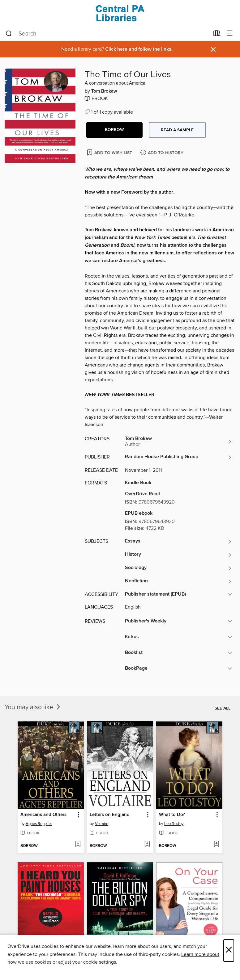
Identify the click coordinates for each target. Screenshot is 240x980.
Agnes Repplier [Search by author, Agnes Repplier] (39, 824)
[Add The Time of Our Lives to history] (162, 153)
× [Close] (229, 951)
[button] (114, 130)
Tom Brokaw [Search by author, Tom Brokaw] (104, 91)
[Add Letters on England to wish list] (147, 844)
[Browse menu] (230, 34)
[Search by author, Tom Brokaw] (179, 442)
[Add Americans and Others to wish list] (78, 844)
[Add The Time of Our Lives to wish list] (110, 152)
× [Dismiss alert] (213, 50)
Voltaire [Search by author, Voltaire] (102, 824)
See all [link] (223, 708)
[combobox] (107, 34)
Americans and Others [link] (43, 815)
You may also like (33, 707)
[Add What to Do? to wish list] (216, 844)
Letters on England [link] (110, 815)
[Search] (9, 34)
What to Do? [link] (172, 815)
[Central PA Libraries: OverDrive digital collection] (120, 13)
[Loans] (217, 35)
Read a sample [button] (177, 130)
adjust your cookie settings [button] (87, 962)
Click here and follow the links (138, 49)
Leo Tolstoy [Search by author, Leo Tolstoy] (174, 824)
